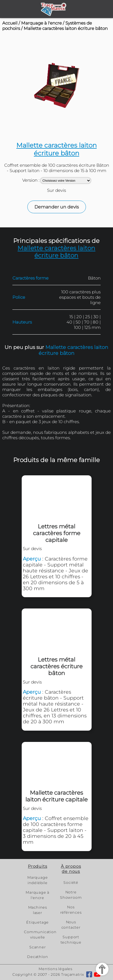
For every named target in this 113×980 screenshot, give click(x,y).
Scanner (38, 947)
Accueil (10, 23)
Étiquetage (37, 922)
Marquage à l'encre (41, 23)
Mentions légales (56, 969)
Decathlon (37, 957)
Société (71, 883)
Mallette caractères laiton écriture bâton (66, 28)
